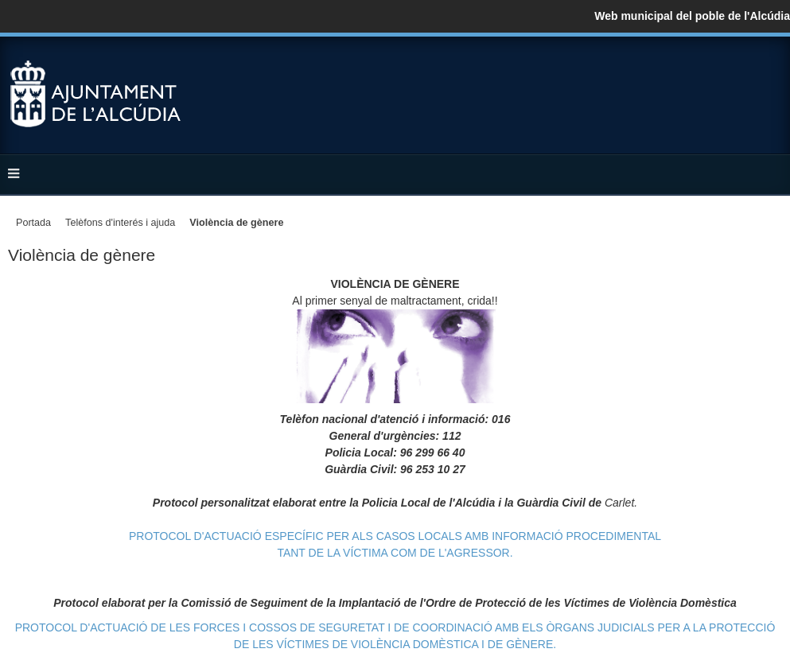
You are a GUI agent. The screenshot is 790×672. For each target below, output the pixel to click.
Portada (33, 223)
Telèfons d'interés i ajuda (120, 223)
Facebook (706, 73)
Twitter (737, 73)
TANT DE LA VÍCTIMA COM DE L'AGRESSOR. (395, 553)
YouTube (769, 73)
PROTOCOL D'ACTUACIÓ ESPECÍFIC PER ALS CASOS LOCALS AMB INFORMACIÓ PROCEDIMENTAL (395, 536)
